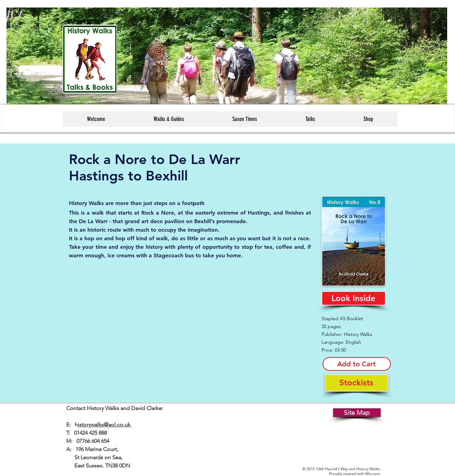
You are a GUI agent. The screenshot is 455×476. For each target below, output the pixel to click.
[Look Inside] (354, 298)
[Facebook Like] (235, 414)
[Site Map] (357, 413)
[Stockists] (357, 383)
